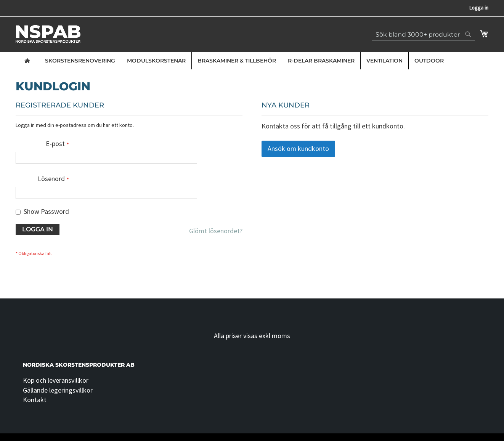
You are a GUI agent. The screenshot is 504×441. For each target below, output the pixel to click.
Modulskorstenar (156, 61)
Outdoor (429, 61)
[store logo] (48, 34)
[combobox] (424, 34)
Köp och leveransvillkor (56, 380)
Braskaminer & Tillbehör (237, 61)
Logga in (479, 8)
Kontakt (35, 400)
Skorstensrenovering (80, 61)
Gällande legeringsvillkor (58, 390)
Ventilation (384, 61)
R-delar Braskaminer (321, 61)
